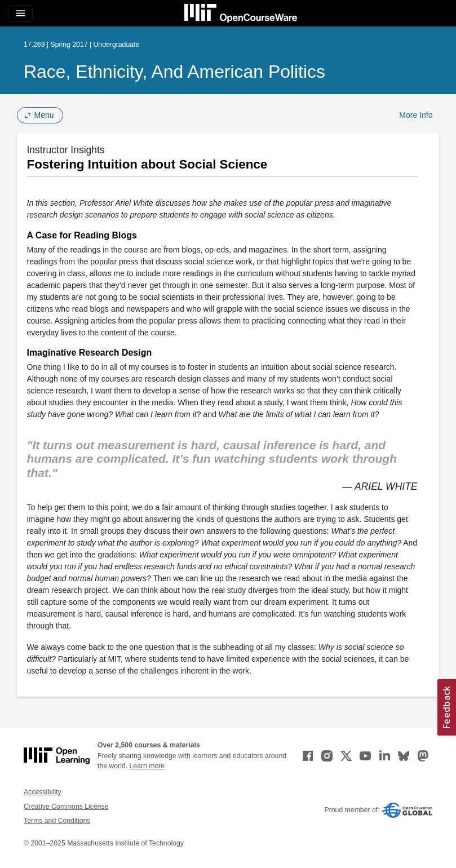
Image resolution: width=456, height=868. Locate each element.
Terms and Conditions (57, 821)
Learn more (147, 766)
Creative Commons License (66, 807)
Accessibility (43, 792)
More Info (416, 115)
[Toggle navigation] (20, 14)
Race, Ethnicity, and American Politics (174, 72)
